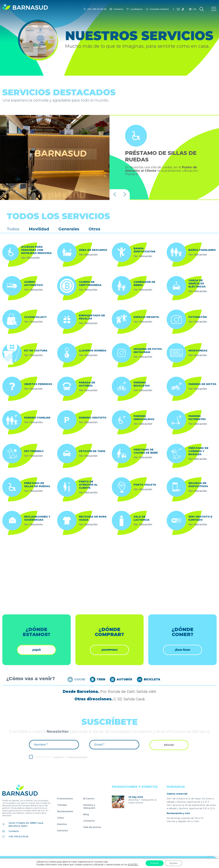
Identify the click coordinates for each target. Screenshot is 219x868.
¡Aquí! (36, 650)
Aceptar (155, 863)
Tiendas (62, 805)
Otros (94, 229)
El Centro (89, 799)
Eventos (62, 824)
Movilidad (39, 229)
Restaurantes (65, 811)
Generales (69, 229)
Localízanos (137, 9)
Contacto (118, 9)
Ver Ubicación (30, 258)
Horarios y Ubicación (89, 806)
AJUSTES (133, 865)
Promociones (65, 799)
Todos (13, 229)
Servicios (63, 831)
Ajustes (173, 863)
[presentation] (115, 194)
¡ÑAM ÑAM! (182, 650)
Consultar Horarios (159, 9)
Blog (86, 814)
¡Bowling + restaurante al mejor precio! (142, 801)
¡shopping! (109, 650)
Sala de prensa (92, 827)
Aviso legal (58, 757)
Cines (61, 818)
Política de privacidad (77, 757)
